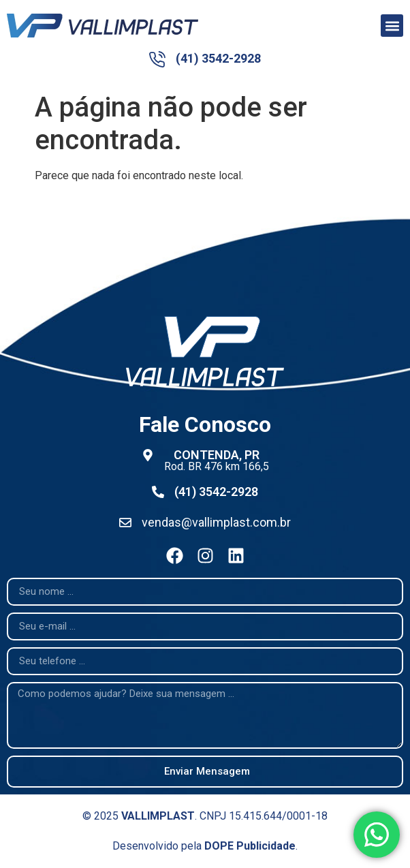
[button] (392, 26)
